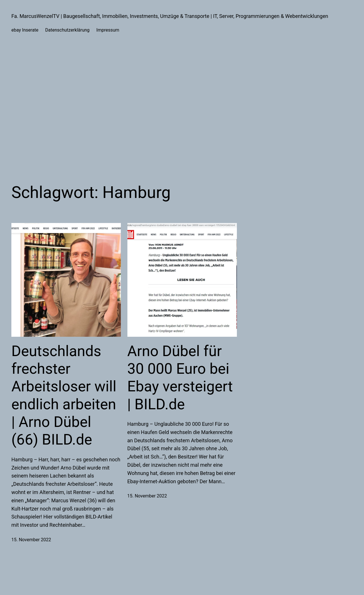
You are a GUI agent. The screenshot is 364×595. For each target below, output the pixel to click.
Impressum (108, 30)
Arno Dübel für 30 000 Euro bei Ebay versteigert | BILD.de (180, 378)
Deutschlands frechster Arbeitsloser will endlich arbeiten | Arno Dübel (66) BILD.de (64, 395)
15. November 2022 (31, 540)
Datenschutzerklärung (67, 30)
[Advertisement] (182, 106)
